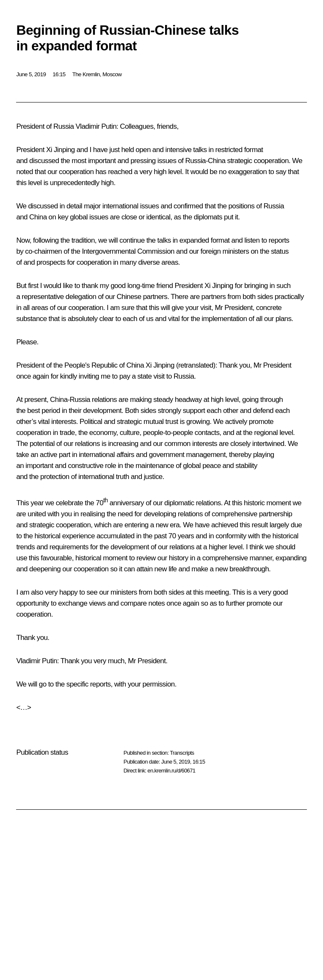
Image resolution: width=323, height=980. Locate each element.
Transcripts (182, 753)
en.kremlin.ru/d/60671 (171, 771)
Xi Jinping (160, 365)
